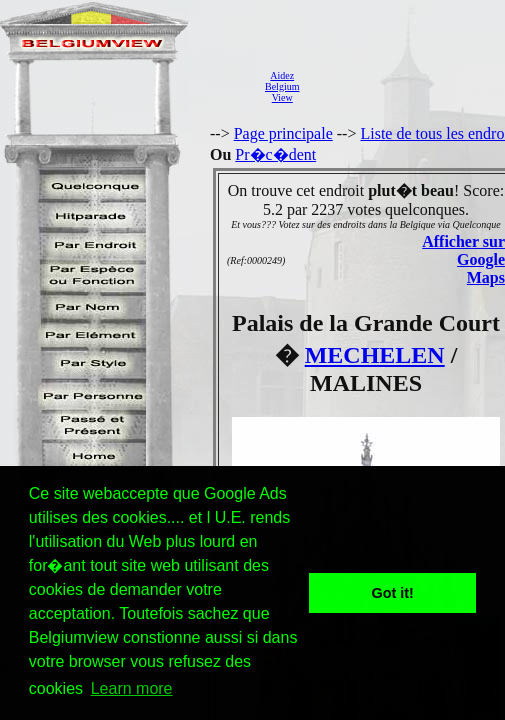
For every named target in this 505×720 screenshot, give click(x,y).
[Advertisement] (407, 86)
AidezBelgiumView (282, 86)
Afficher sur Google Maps (463, 259)
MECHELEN (375, 355)
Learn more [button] (132, 688)
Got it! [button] (393, 593)
